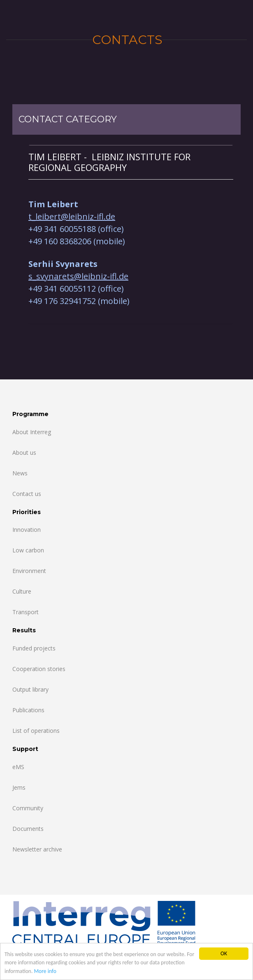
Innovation (27, 530)
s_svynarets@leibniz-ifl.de (78, 276)
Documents (28, 829)
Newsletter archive (37, 849)
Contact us (27, 494)
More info (45, 972)
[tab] (131, 162)
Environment (29, 571)
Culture (22, 591)
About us (24, 453)
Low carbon (28, 550)
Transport (26, 612)
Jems (19, 787)
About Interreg (32, 432)
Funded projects (34, 648)
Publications (28, 710)
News (20, 473)
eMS (18, 767)
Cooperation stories (39, 669)
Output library (30, 689)
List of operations (36, 731)
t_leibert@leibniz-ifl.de (72, 216)
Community (28, 808)
